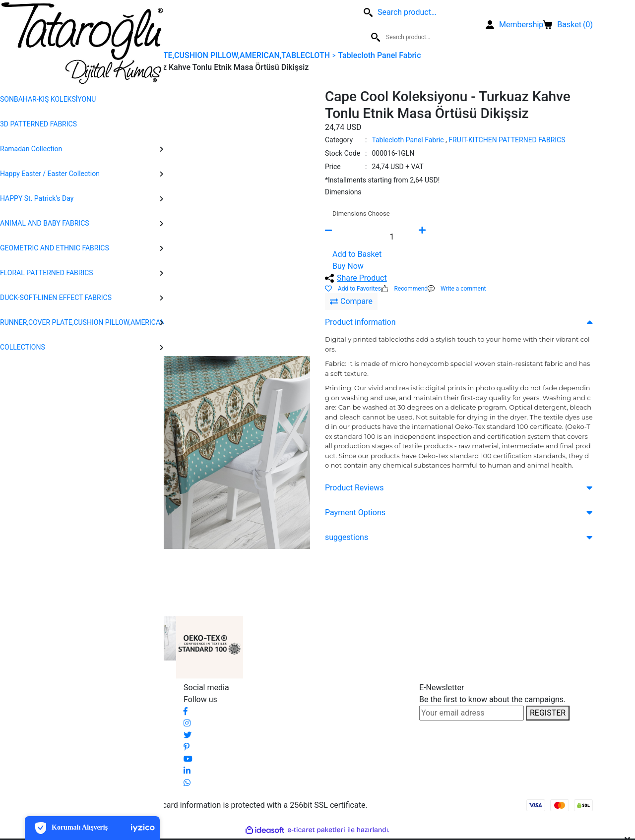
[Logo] (82, 43)
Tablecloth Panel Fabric (408, 140)
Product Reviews (354, 488)
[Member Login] (514, 25)
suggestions (347, 537)
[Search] (176, 25)
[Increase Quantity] (439, 237)
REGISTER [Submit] (548, 713)
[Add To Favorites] (353, 289)
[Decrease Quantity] (345, 237)
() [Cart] (568, 25)
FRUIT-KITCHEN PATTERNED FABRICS (507, 140)
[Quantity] (392, 237)
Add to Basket (357, 254)
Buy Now (348, 266)
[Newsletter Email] (472, 713)
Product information (360, 322)
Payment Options (355, 512)
